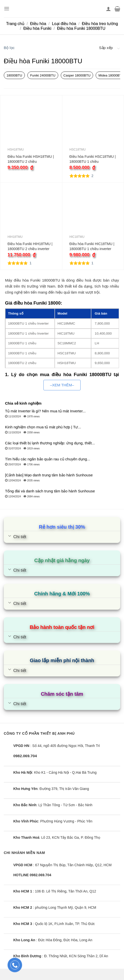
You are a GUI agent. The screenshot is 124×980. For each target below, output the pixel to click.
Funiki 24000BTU (43, 75)
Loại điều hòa (64, 24)
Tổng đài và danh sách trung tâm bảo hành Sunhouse (50, 491)
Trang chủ (15, 24)
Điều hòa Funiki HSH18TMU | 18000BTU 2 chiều (31, 159)
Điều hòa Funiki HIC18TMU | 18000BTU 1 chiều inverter (92, 246)
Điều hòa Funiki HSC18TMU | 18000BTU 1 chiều (93, 159)
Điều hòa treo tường (100, 24)
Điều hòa (38, 24)
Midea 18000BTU (111, 75)
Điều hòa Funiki (37, 28)
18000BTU (14, 75)
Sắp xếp (106, 48)
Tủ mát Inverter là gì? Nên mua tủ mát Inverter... (45, 411)
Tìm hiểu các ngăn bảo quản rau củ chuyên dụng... (48, 459)
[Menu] (7, 9)
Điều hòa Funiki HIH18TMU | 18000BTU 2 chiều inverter (30, 246)
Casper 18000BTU (77, 75)
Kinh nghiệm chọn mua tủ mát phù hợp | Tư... (43, 427)
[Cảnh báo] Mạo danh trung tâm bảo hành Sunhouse (49, 475)
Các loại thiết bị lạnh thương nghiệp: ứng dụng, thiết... (50, 443)
